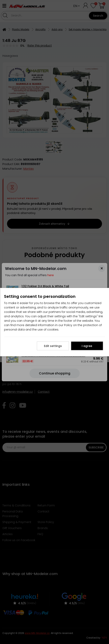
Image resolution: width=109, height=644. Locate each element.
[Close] (102, 268)
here (51, 275)
